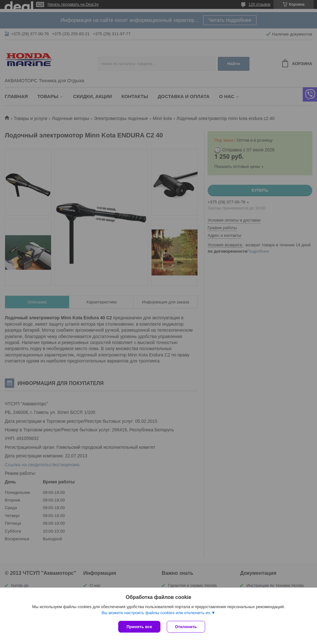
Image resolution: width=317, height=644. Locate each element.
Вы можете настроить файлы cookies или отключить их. (156, 613)
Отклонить (186, 627)
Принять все (139, 627)
